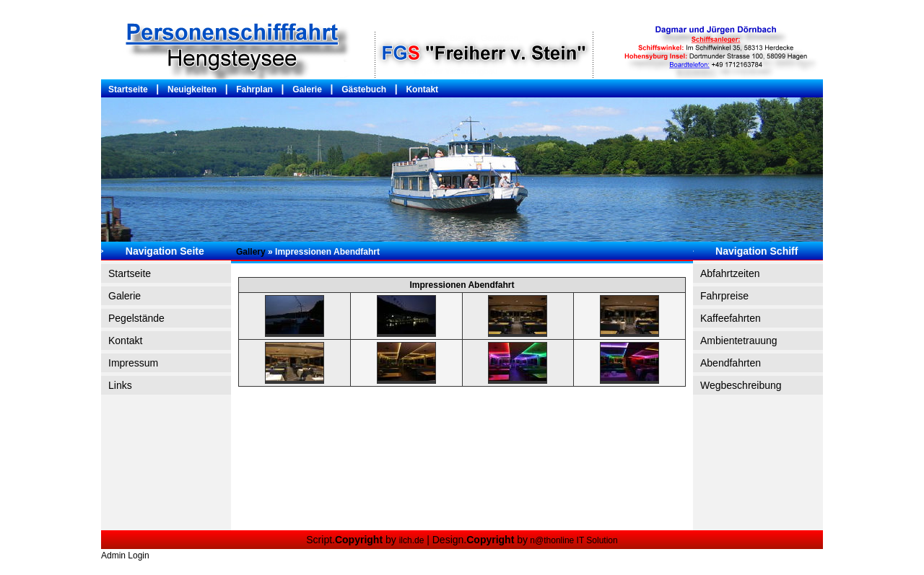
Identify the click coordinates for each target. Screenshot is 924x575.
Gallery (251, 252)
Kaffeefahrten (731, 318)
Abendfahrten (731, 363)
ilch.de (412, 540)
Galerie (307, 89)
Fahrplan (254, 89)
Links (120, 385)
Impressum (133, 363)
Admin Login (125, 556)
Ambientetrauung (739, 341)
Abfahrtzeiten (730, 273)
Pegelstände (136, 318)
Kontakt (422, 89)
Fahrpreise (724, 296)
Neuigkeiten (192, 89)
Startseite (128, 89)
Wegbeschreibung (741, 385)
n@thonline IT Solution (573, 540)
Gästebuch (364, 89)
